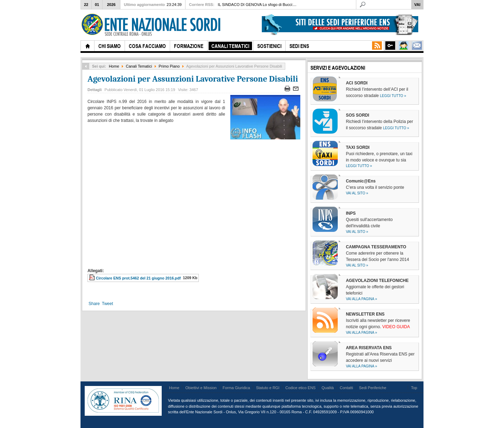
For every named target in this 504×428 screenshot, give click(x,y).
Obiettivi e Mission (201, 388)
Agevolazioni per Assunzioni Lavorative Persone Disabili (193, 79)
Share (94, 304)
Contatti (346, 388)
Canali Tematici (139, 66)
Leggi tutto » (393, 96)
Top (414, 388)
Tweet (107, 304)
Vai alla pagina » (361, 299)
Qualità (328, 388)
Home (114, 66)
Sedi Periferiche (373, 388)
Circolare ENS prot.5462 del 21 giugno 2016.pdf (138, 278)
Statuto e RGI (268, 388)
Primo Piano (169, 66)
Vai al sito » (357, 193)
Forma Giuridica (236, 388)
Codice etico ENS (300, 388)
